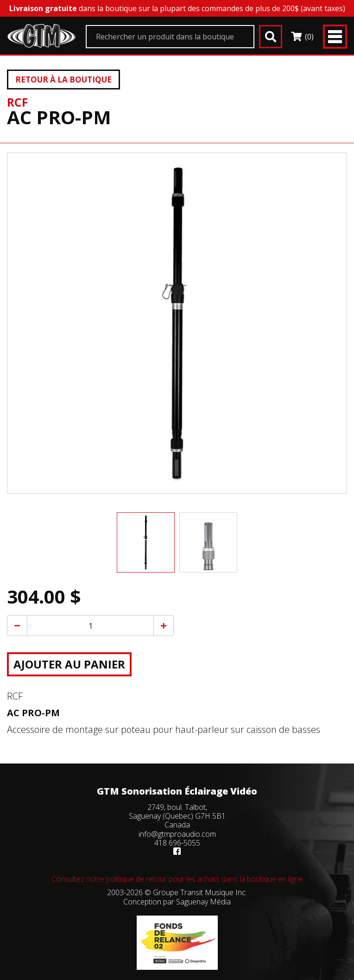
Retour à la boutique (63, 80)
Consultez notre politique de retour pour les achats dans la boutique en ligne (177, 879)
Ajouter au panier (69, 664)
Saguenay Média (203, 902)
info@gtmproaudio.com (177, 834)
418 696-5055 (177, 843)
